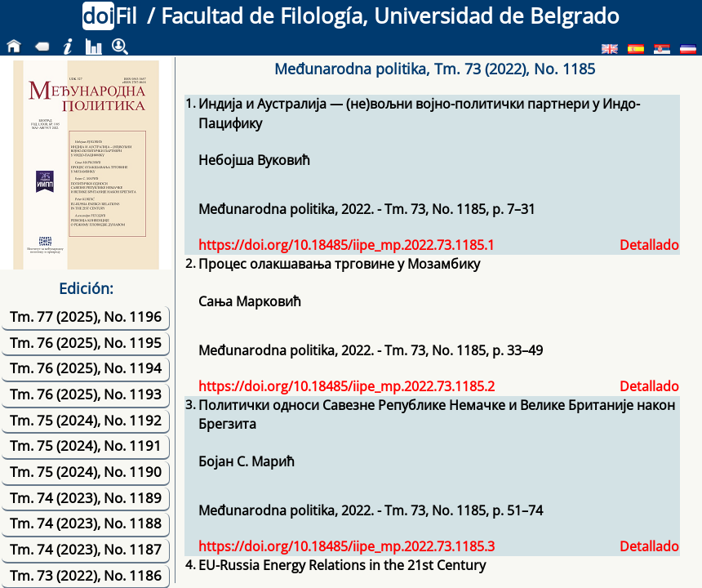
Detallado (649, 245)
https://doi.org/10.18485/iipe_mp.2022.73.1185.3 (347, 546)
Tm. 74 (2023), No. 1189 (86, 498)
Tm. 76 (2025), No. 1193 (86, 394)
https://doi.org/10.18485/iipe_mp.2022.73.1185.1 (347, 245)
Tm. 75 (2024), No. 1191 (86, 445)
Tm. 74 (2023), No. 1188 (86, 523)
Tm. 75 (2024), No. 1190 (86, 472)
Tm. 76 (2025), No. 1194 (86, 368)
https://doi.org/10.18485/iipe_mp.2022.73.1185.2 (347, 386)
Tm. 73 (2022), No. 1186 (86, 575)
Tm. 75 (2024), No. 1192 (86, 420)
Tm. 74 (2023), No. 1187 (86, 549)
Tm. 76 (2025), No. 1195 (86, 343)
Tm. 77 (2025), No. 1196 (86, 316)
